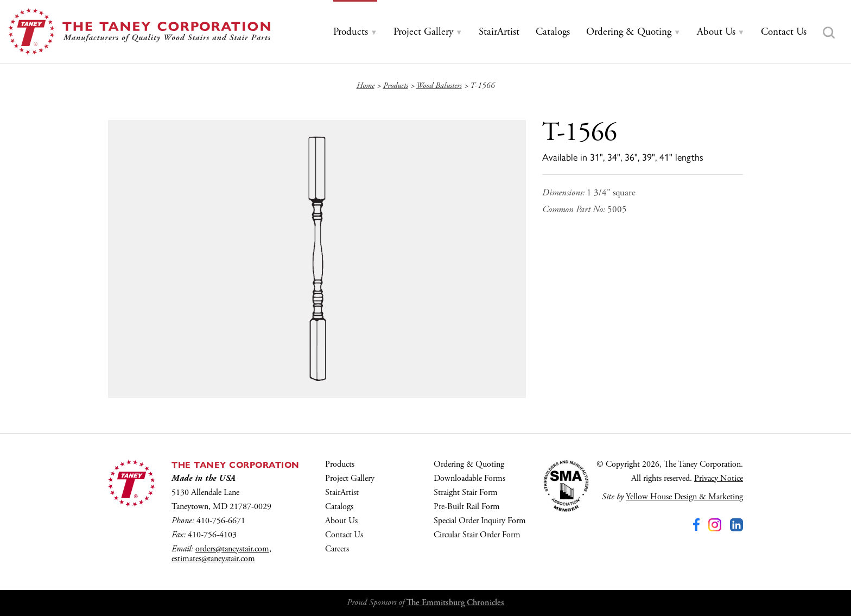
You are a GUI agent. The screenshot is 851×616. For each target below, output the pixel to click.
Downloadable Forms (469, 478)
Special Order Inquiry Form (480, 521)
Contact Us (344, 535)
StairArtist (342, 493)
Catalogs (339, 507)
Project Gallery (350, 478)
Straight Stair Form (466, 493)
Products (340, 464)
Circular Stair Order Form (477, 535)
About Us (341, 521)
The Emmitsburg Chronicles (455, 603)
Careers (337, 549)
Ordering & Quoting (469, 464)
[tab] (355, 32)
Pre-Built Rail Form (467, 507)
